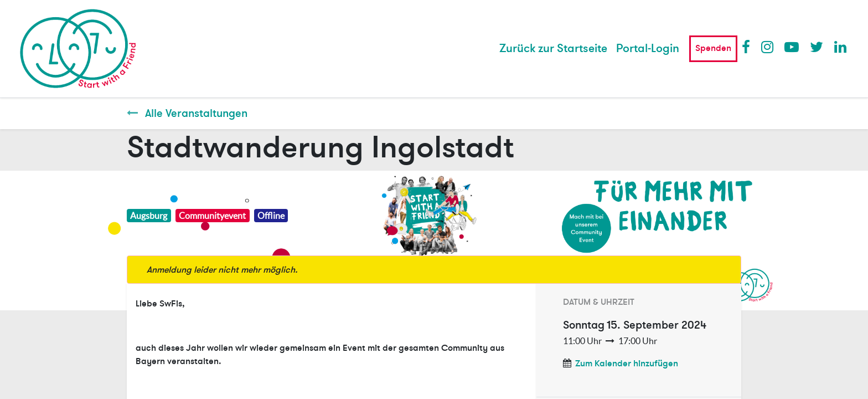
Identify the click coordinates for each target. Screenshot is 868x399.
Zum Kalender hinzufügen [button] (627, 364)
